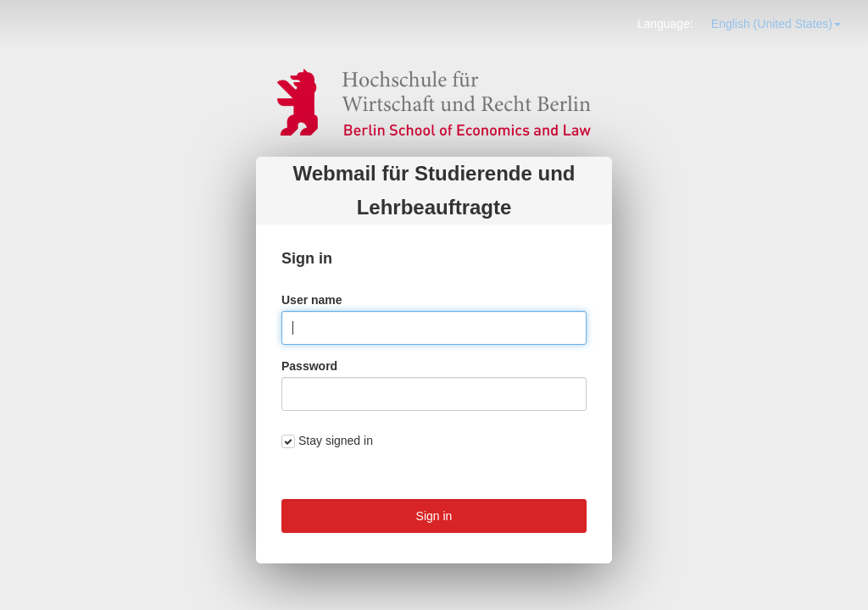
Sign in (434, 516)
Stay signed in (336, 441)
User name (312, 300)
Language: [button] (665, 24)
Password (309, 366)
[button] (776, 24)
